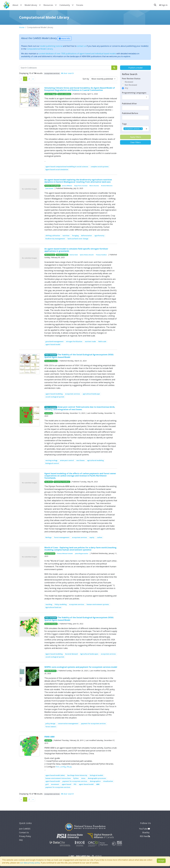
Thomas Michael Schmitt (65, 554)
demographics (95, 781)
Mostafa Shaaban (51, 361)
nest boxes (81, 460)
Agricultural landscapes (89, 654)
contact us (82, 46)
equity (92, 537)
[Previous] (33, 79)
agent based (66, 784)
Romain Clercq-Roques (53, 186)
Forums (80, 5)
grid (47, 784)
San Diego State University (77, 775)
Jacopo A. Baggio (51, 94)
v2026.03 (97, 856)
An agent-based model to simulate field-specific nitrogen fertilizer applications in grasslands (76, 250)
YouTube (145, 829)
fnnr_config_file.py (64, 767)
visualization (108, 781)
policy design (50, 724)
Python (76, 778)
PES (75, 784)
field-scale (102, 342)
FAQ (21, 840)
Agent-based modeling (54, 654)
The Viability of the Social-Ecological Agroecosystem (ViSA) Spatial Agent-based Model (79, 356)
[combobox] (135, 97)
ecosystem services (73, 394)
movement (55, 784)
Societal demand (71, 654)
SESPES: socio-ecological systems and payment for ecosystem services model (81, 667)
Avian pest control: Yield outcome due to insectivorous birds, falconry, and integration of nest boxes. (80, 408)
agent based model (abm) (55, 775)
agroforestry (99, 236)
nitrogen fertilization (74, 342)
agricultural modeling (95, 460)
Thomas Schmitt (62, 255)
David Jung (49, 413)
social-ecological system (55, 397)
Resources (48, 5)
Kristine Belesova (107, 186)
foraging (75, 236)
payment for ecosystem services (93, 724)
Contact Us (24, 832)
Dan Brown (49, 482)
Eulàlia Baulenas (51, 671)
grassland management (54, 342)
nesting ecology (51, 460)
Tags (124, 124)
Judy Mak (48, 740)
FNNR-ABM (49, 737)
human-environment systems (98, 604)
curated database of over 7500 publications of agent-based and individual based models (77, 54)
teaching (49, 604)
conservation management (68, 724)
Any (126, 88)
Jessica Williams (67, 186)
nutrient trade (90, 342)
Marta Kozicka (94, 186)
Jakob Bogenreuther (82, 554)
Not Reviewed (131, 85)
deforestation (86, 236)
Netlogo (49, 537)
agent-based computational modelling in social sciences (67, 167)
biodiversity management (55, 239)
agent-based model (53, 344)
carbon (100, 537)
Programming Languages (134, 93)
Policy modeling (61, 604)
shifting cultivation (53, 236)
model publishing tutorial (51, 46)
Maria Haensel (50, 255)
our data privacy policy (30, 863)
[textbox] (135, 108)
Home (22, 27)
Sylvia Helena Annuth (87, 255)
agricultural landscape (91, 394)
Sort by (86, 79)
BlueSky (146, 832)
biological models (97, 775)
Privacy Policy (25, 836)
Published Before (130, 113)
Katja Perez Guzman (81, 186)
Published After (129, 104)
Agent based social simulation (57, 170)
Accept (161, 861)
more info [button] (64, 38)
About (15, 5)
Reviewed (129, 82)
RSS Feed (145, 836)
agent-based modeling (54, 394)
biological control (52, 463)
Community (65, 5)
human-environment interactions (58, 778)
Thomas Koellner (101, 255)
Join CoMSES (25, 829)
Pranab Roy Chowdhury (62, 482)
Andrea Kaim (74, 255)
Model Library (31, 5)
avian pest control (67, 460)
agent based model (53, 781)
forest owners (51, 727)
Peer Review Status (131, 79)
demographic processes (97, 778)
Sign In (163, 5)
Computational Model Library (40, 49)
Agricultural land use (53, 607)
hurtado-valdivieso (64, 94)
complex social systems (100, 167)
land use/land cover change (78, 239)
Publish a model (135, 68)
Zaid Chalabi (49, 188)
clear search (68, 73)
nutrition (66, 236)
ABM (98, 784)
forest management (62, 537)
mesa (83, 778)
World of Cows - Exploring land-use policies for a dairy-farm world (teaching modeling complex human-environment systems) (80, 549)
